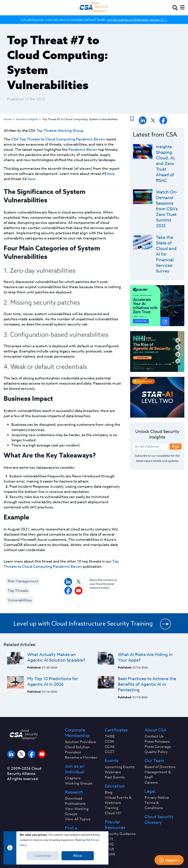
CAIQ (109, 844)
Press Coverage (158, 747)
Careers (151, 783)
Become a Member (81, 758)
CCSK (110, 742)
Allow (78, 856)
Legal (150, 791)
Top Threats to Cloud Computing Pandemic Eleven (61, 564)
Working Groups (79, 783)
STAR (109, 849)
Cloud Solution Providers (77, 750)
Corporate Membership (77, 733)
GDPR (110, 855)
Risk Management (23, 581)
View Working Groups (77, 811)
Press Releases (157, 742)
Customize (43, 856)
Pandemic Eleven (83, 150)
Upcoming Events (120, 767)
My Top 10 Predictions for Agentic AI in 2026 (53, 682)
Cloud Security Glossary (159, 820)
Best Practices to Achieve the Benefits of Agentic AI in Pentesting (147, 684)
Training (112, 808)
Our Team (154, 761)
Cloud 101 (113, 813)
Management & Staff (158, 775)
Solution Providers (80, 742)
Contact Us (154, 736)
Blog (109, 793)
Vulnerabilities (20, 600)
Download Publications (75, 801)
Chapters (73, 778)
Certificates (116, 730)
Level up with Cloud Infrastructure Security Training (83, 623)
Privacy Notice (157, 798)
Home (8, 119)
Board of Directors (160, 767)
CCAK (110, 747)
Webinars (113, 772)
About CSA (156, 730)
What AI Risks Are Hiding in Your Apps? (145, 657)
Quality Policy (156, 752)
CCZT (110, 752)
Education (115, 786)
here (111, 174)
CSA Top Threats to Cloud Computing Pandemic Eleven (58, 139)
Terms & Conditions (154, 805)
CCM (109, 839)
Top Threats (18, 591)
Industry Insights (27, 119)
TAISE (110, 736)
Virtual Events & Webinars (118, 800)
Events (112, 761)
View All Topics (78, 819)
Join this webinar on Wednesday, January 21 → (137, 20)
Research (74, 792)
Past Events (115, 777)
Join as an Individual (75, 769)
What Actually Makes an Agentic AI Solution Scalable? (56, 657)
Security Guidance (120, 834)
